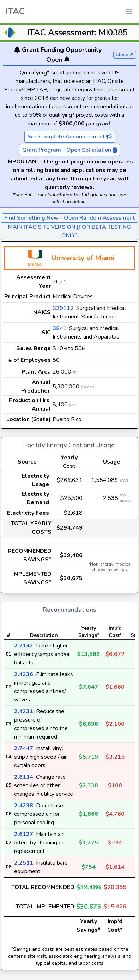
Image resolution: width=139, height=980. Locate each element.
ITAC (15, 11)
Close (125, 55)
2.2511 (24, 863)
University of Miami (83, 258)
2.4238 (24, 806)
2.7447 (24, 748)
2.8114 (24, 777)
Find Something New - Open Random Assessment (69, 218)
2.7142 (24, 646)
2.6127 (24, 834)
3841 (60, 328)
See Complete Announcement (70, 137)
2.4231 (24, 711)
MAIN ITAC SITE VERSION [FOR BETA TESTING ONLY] (69, 231)
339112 (63, 308)
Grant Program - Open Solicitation (69, 150)
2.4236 (24, 674)
